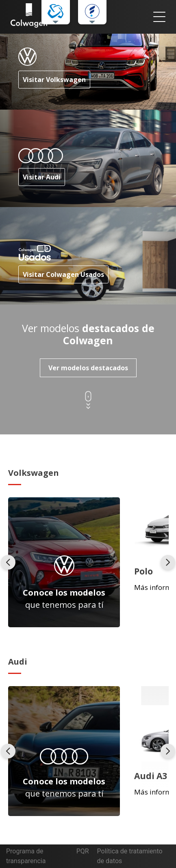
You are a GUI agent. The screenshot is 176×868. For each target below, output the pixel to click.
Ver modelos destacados (88, 368)
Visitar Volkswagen (54, 80)
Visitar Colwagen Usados (63, 274)
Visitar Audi (42, 177)
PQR (83, 851)
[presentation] (8, 562)
